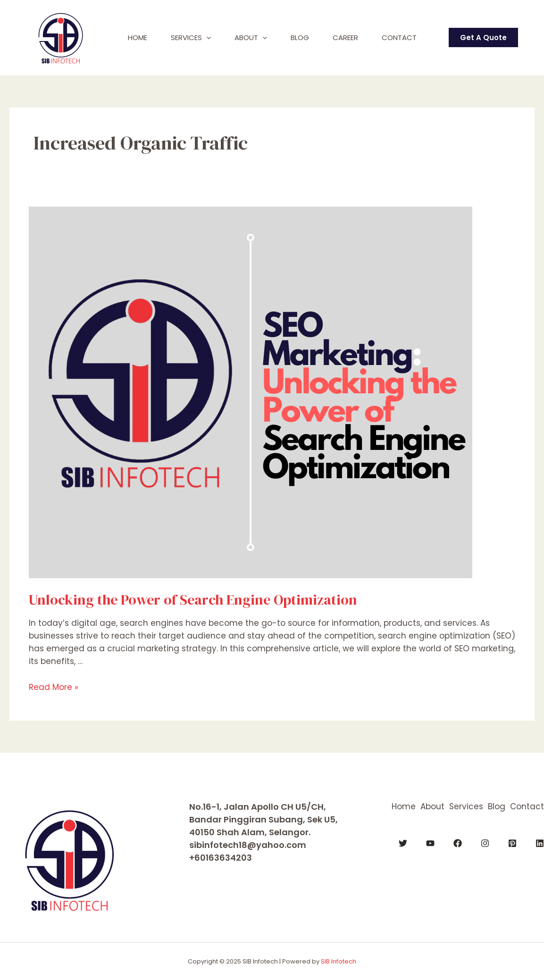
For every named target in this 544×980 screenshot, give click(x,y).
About (251, 38)
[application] (206, 38)
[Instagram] (485, 843)
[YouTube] (430, 843)
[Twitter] (403, 843)
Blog (300, 37)
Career (345, 37)
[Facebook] (458, 843)
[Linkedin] (540, 843)
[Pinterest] (512, 843)
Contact (399, 37)
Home (138, 37)
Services (191, 38)
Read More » (54, 687)
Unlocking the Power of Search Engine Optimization (193, 600)
